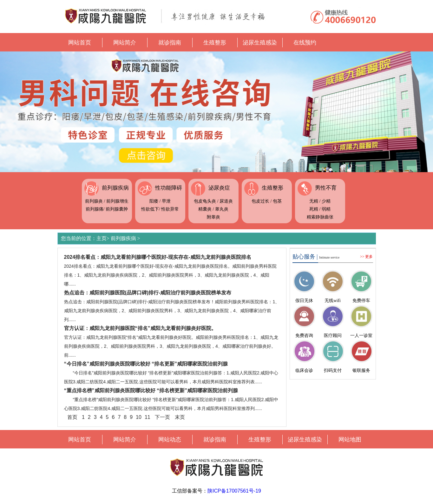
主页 (102, 238)
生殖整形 (215, 43)
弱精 (326, 209)
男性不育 (326, 188)
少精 (326, 201)
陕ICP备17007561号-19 (234, 491)
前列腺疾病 (115, 188)
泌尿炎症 (219, 188)
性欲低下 (150, 209)
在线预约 (305, 43)
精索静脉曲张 (320, 217)
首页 (72, 417)
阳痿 (154, 201)
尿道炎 (226, 201)
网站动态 (170, 440)
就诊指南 (170, 43)
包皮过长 (260, 201)
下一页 (162, 417)
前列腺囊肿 (117, 209)
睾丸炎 (222, 209)
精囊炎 (205, 209)
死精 (314, 209)
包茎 (277, 201)
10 (139, 417)
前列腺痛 (95, 209)
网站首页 (80, 43)
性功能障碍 (169, 188)
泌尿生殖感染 (260, 43)
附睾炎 (213, 217)
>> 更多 (367, 257)
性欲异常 (170, 209)
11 (148, 417)
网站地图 (350, 440)
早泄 (166, 201)
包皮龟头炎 (205, 201)
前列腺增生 (117, 201)
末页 (180, 417)
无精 (314, 201)
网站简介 (125, 43)
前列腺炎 (94, 201)
